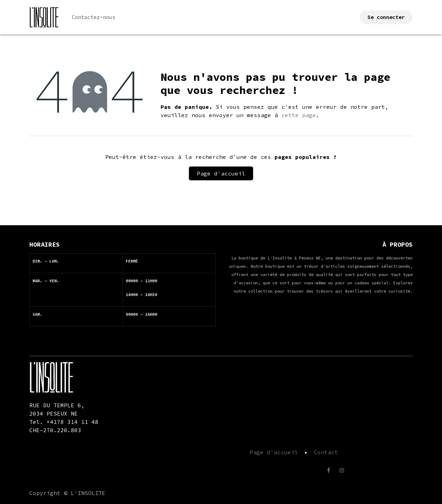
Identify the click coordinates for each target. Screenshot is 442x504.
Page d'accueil (221, 173)
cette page (299, 115)
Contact (326, 452)
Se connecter (386, 17)
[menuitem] (94, 17)
